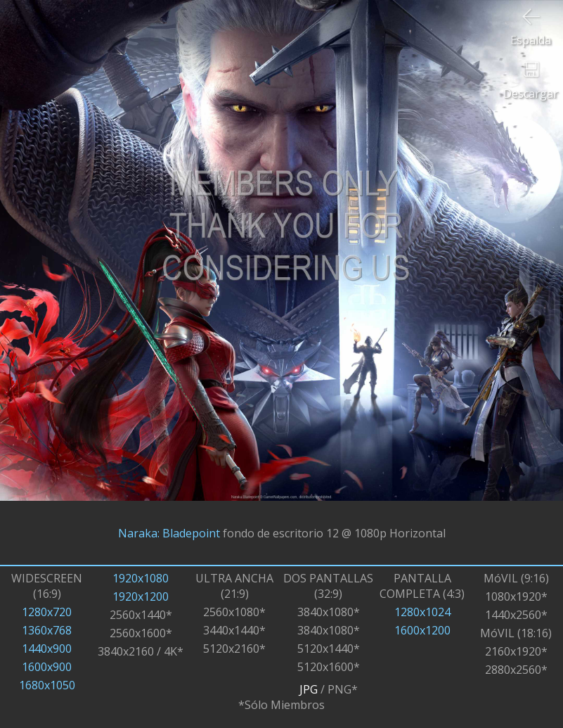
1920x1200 (141, 596)
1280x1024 (422, 612)
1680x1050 (47, 685)
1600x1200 (422, 630)
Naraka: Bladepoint (169, 533)
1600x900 (47, 667)
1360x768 (47, 630)
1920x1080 (141, 578)
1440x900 (47, 649)
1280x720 (47, 612)
